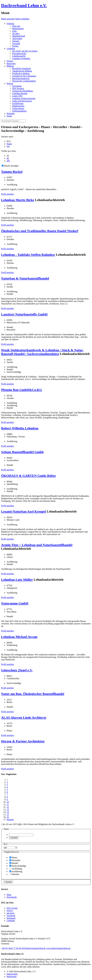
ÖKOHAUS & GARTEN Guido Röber (29, 476)
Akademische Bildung (22, 71)
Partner (15, 46)
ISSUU (10, 911)
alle (8, 161)
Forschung (17, 86)
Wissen (10, 83)
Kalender (11, 113)
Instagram (11, 918)
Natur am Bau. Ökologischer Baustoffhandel (33, 694)
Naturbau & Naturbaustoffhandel (25, 278)
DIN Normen (18, 88)
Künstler (14, 874)
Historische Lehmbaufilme (24, 81)
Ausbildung (16, 869)
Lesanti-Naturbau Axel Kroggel (24, 511)
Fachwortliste (18, 108)
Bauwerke (11, 63)
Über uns (16, 26)
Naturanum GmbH (15, 603)
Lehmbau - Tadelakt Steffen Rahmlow (28, 255)
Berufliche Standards (22, 68)
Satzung (16, 41)
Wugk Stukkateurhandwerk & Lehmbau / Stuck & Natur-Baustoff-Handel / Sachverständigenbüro (42, 352)
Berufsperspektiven (21, 78)
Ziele (14, 31)
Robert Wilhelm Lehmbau (20, 428)
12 (8, 807)
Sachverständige (18, 866)
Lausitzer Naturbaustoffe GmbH (24, 314)
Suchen (14, 838)
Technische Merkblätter (23, 91)
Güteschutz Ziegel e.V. (17, 670)
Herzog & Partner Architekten (23, 741)
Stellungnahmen (19, 111)
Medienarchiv (18, 106)
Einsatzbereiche (19, 53)
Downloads (12, 897)
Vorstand (16, 43)
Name (9, 144)
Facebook (11, 916)
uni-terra (10, 913)
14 (8, 812)
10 (8, 802)
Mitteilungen (18, 29)
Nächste (10, 820)
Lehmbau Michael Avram (19, 637)
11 (8, 805)
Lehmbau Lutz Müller (17, 580)
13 (8, 810)
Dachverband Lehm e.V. (24, 5)
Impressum (12, 976)
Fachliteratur (18, 103)
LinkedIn (11, 921)
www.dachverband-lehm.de (58, 948)
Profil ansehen (7, 194)
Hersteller (15, 860)
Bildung (10, 66)
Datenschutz (12, 974)
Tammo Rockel (12, 172)
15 (8, 815)
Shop (9, 895)
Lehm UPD (17, 96)
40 (8, 158)
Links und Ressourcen (22, 101)
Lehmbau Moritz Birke (18, 200)
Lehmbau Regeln (20, 93)
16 (8, 817)
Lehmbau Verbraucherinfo (24, 98)
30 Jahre (16, 34)
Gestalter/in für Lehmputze (24, 76)
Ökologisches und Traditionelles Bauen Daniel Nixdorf (40, 231)
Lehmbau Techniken (21, 58)
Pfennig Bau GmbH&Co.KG (22, 390)
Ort (8, 146)
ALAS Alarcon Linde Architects (24, 717)
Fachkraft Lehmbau (21, 73)
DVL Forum (12, 908)
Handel (14, 863)
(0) (11, 948)
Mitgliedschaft (19, 36)
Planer (13, 858)
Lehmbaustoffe (19, 56)
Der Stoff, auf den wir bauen (25, 51)
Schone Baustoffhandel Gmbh (22, 452)
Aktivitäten (17, 39)
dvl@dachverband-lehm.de (34, 948)
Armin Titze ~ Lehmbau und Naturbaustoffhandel (37, 545)
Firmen (10, 61)
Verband (10, 24)
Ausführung (16, 871)
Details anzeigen (10, 166)
